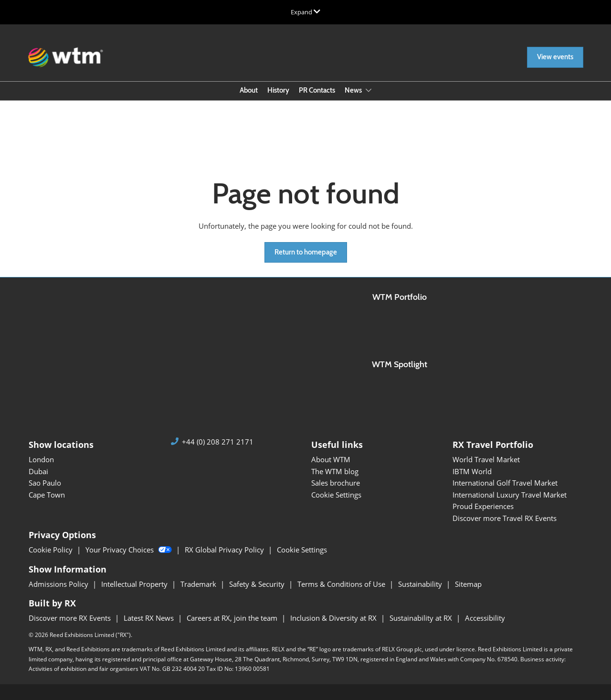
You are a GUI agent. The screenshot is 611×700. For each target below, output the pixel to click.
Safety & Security (258, 584)
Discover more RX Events (71, 618)
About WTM (331, 459)
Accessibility (485, 618)
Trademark (199, 584)
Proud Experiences (483, 506)
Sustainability (421, 584)
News (354, 90)
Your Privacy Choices (130, 550)
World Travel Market (486, 459)
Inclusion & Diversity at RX (334, 618)
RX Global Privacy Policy (225, 550)
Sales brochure (336, 483)
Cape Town (47, 495)
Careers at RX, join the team (233, 618)
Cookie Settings (336, 495)
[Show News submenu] (369, 90)
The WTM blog (335, 471)
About (249, 90)
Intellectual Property (135, 584)
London (41, 459)
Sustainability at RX (422, 618)
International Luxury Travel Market (510, 495)
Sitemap (468, 584)
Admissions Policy (59, 584)
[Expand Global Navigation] (305, 12)
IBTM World (472, 471)
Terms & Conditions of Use (342, 584)
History (278, 90)
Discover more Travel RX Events (505, 518)
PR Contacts (317, 90)
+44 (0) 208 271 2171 (218, 442)
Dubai (38, 471)
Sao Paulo (45, 483)
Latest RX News (150, 618)
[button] (555, 57)
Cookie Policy (52, 550)
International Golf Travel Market (505, 483)
